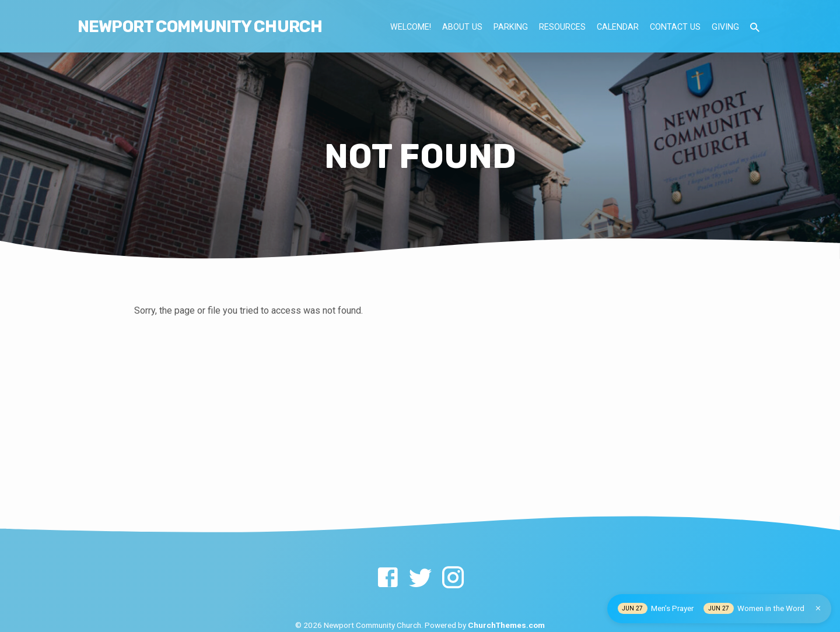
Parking (511, 27)
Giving (725, 27)
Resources (562, 27)
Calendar (618, 27)
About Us (462, 27)
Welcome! (411, 27)
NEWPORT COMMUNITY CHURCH (200, 27)
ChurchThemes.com (506, 625)
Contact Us (675, 27)
